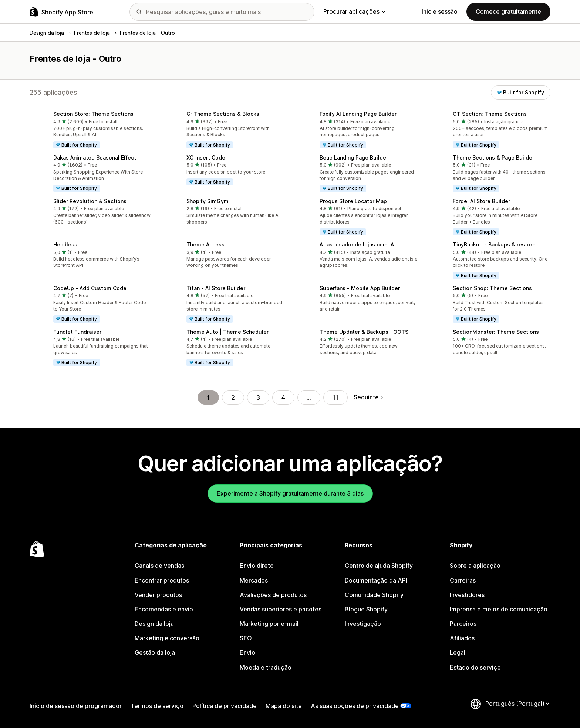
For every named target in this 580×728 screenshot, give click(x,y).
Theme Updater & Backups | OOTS (364, 332)
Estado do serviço (475, 667)
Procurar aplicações (354, 11)
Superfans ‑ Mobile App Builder (360, 288)
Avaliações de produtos (273, 595)
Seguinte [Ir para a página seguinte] (368, 397)
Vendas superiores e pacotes (281, 609)
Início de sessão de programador (76, 706)
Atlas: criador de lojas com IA (357, 244)
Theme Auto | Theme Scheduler (227, 332)
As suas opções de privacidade (355, 706)
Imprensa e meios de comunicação (499, 609)
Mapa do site (284, 706)
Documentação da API (376, 580)
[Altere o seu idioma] (517, 704)
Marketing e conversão (167, 638)
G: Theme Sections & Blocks (223, 114)
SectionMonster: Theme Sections (496, 332)
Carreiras (463, 580)
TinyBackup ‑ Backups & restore (494, 244)
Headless (65, 244)
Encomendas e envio (164, 609)
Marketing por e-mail (269, 624)
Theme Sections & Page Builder (493, 157)
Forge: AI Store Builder (481, 201)
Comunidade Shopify (374, 595)
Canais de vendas (159, 566)
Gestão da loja (155, 652)
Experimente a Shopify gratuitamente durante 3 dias (290, 493)
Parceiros (463, 624)
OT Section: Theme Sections (490, 114)
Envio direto (257, 566)
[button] (90, 130)
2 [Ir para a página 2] (233, 397)
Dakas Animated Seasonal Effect (95, 157)
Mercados (254, 580)
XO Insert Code (206, 157)
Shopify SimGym (208, 201)
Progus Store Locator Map (353, 201)
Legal (458, 652)
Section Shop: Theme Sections (492, 288)
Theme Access (205, 244)
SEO (246, 638)
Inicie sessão (440, 11)
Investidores (467, 595)
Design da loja (154, 624)
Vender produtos (158, 595)
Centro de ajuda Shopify (379, 566)
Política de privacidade (225, 706)
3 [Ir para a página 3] (258, 397)
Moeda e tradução (266, 667)
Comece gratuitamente (508, 11)
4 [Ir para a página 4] (283, 397)
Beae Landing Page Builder (354, 157)
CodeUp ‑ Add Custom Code (90, 288)
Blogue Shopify (366, 609)
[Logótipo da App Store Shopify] (61, 12)
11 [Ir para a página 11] (335, 397)
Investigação (363, 624)
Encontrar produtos (162, 580)
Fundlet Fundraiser (77, 332)
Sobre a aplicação (475, 566)
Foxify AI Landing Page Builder (358, 114)
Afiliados (462, 638)
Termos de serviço (157, 706)
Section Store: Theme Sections (93, 114)
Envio (247, 652)
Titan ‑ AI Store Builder (216, 288)
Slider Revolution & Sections (90, 201)
